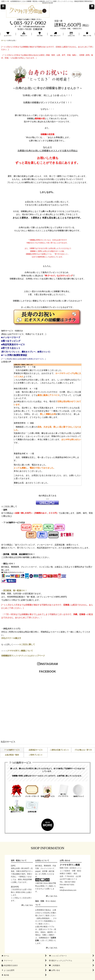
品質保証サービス (36, 750)
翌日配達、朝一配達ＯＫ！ (15, 591)
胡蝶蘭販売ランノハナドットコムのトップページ (23, 656)
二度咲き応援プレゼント (59, 750)
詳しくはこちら (27, 905)
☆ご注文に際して (27, 644)
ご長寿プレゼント (36, 755)
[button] (3, 7)
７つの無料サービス (12, 750)
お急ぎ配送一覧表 (12, 755)
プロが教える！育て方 (83, 750)
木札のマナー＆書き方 (11, 638)
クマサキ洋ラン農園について (20, 651)
